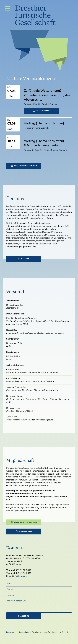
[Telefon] (39, 595)
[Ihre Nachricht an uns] (39, 605)
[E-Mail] (39, 589)
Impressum (11, 632)
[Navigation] (7, 8)
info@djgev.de (20, 576)
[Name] (39, 584)
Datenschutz (24, 632)
